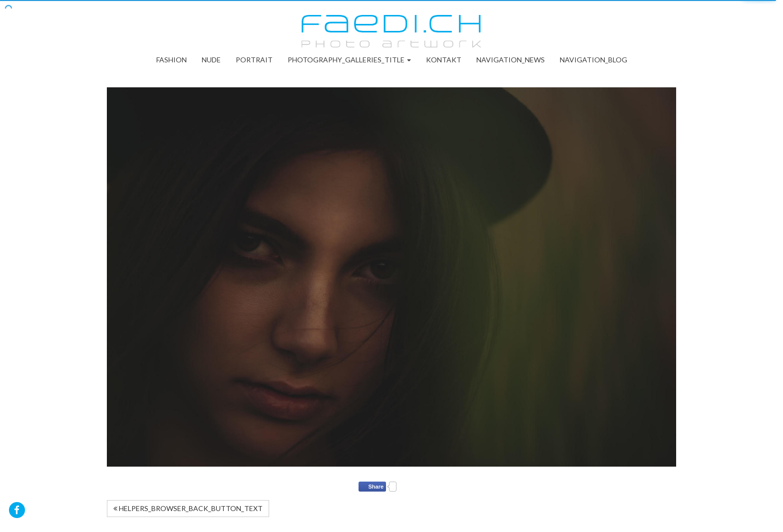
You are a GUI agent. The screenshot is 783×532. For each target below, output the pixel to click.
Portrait (254, 60)
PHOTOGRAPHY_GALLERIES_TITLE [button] (349, 60)
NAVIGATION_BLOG (593, 60)
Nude (211, 60)
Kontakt (444, 60)
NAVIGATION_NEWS (511, 60)
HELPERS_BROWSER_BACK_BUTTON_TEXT (188, 508)
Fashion (172, 60)
